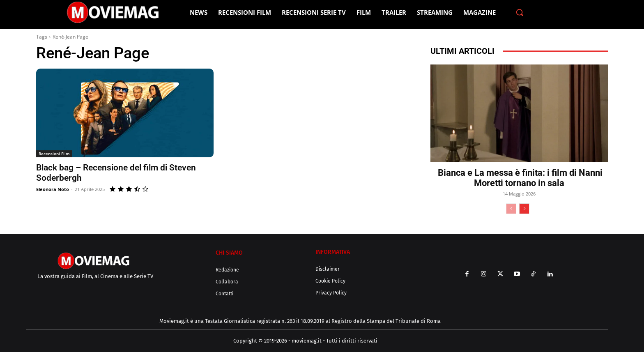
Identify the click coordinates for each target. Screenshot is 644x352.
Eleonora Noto (53, 189)
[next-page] (524, 209)
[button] (520, 12)
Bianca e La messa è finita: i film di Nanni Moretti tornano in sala (519, 178)
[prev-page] (511, 209)
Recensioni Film (54, 154)
